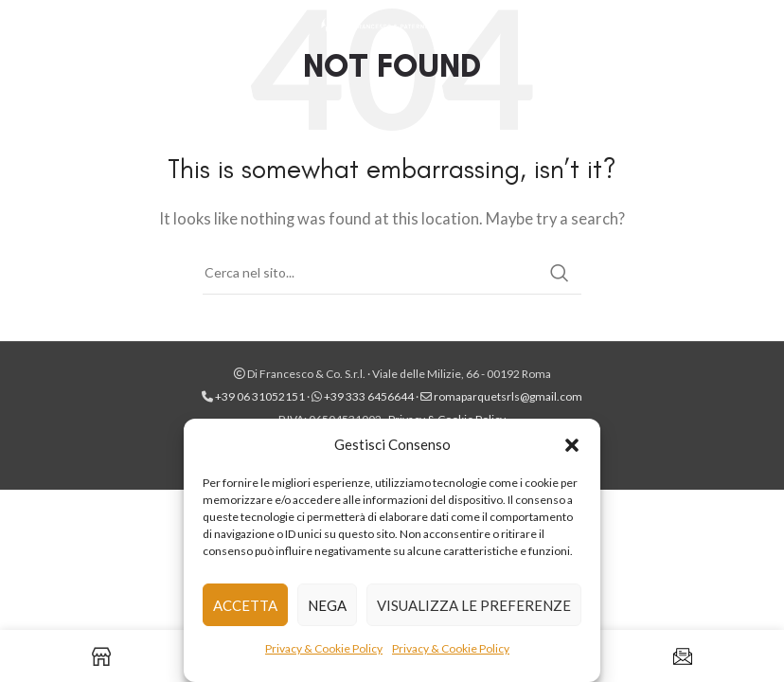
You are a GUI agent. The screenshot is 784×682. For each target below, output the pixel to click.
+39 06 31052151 (261, 396)
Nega (327, 605)
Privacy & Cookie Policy (324, 648)
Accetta (245, 605)
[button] (572, 444)
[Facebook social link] (733, 28)
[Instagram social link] (757, 28)
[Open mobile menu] (24, 28)
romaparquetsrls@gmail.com (508, 396)
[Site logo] (392, 27)
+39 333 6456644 (369, 396)
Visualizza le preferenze (474, 605)
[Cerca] (392, 273)
